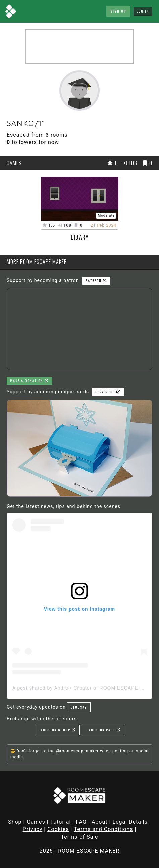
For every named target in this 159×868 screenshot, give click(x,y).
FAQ (81, 822)
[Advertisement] (79, 47)
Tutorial (61, 822)
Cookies (58, 829)
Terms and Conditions (103, 829)
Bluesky (79, 707)
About (100, 822)
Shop (15, 822)
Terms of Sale (79, 837)
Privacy (33, 829)
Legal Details (130, 822)
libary (80, 237)
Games (36, 822)
